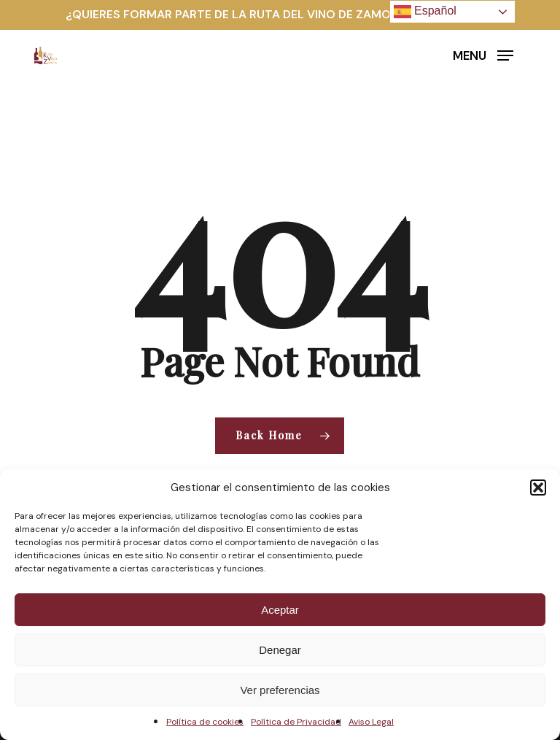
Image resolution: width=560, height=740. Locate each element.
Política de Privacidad (296, 722)
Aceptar (280, 610)
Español (425, 12)
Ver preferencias (280, 690)
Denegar (280, 650)
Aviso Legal (371, 722)
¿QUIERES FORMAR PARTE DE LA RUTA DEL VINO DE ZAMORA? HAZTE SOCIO (280, 14)
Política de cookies (205, 722)
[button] (538, 487)
